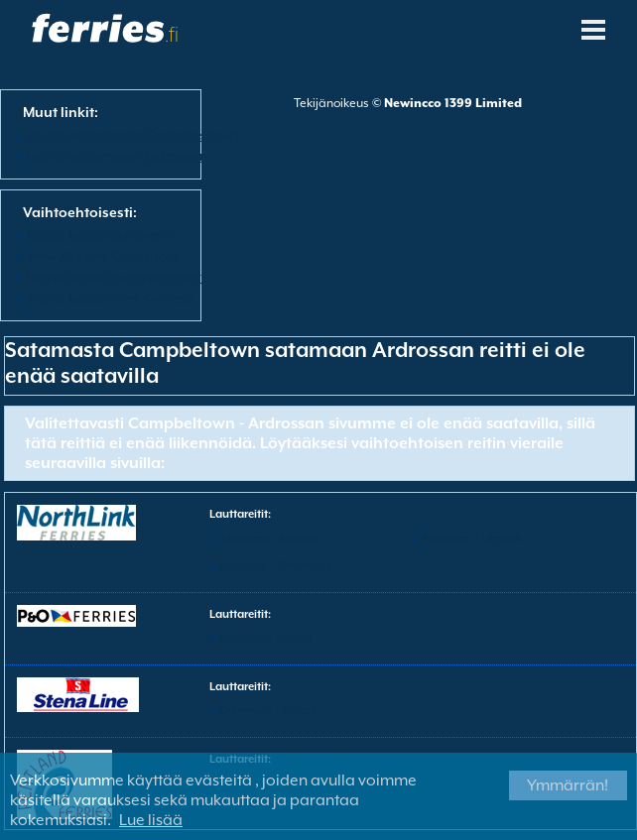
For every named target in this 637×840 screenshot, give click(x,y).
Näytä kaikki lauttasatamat (114, 277)
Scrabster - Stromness (275, 566)
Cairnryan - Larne (265, 638)
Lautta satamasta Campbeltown (132, 135)
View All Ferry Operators (102, 256)
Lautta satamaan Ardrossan (117, 156)
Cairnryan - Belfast (268, 711)
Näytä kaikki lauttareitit (100, 235)
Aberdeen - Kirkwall (270, 538)
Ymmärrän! (568, 785)
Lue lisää (151, 820)
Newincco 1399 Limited (453, 103)
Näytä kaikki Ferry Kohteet (110, 298)
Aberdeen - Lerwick (472, 538)
